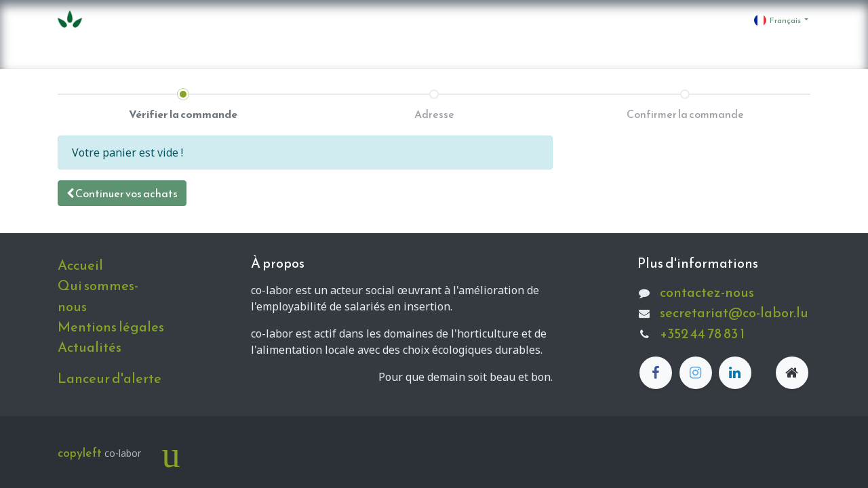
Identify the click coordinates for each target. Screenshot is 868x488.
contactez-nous (707, 292)
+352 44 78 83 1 (702, 333)
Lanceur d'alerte (110, 378)
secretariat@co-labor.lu (734, 312)
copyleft (80, 453)
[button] (122, 193)
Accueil (80, 265)
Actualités (90, 347)
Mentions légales (111, 327)
